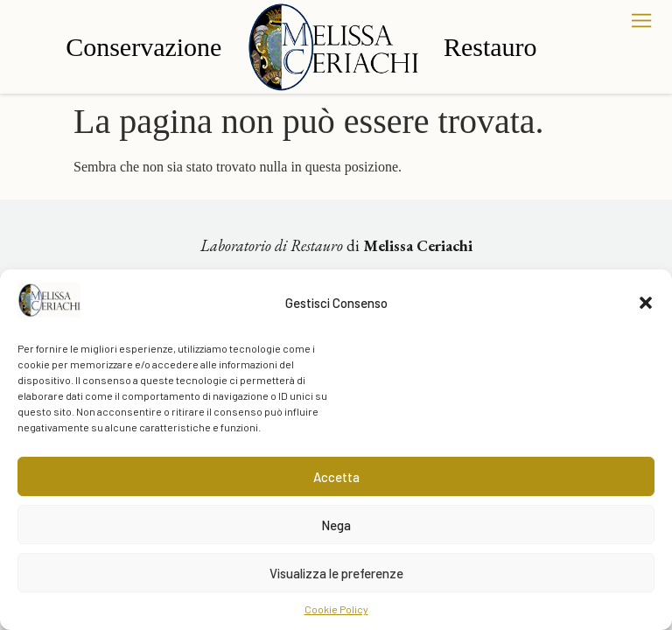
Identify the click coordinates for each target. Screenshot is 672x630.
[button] (646, 303)
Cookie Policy (336, 609)
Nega (336, 525)
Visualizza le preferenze (336, 573)
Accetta (336, 477)
